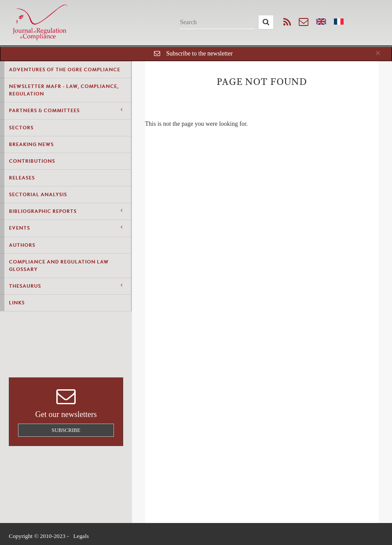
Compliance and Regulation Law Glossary (59, 265)
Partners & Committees (66, 110)
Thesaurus (66, 286)
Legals (81, 536)
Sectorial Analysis (38, 194)
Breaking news (31, 144)
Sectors (21, 128)
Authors (22, 245)
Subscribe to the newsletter (200, 53)
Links (17, 303)
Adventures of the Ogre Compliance (64, 69)
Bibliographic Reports (66, 211)
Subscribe (66, 430)
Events (66, 228)
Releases (22, 178)
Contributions (32, 161)
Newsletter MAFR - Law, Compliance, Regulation (64, 90)
